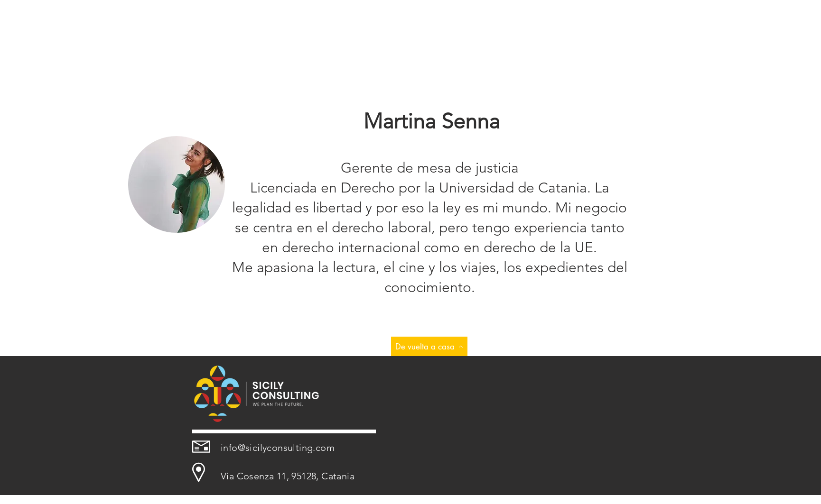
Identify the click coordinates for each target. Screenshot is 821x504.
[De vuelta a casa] (429, 346)
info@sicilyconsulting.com (278, 448)
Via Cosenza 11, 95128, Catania (288, 476)
